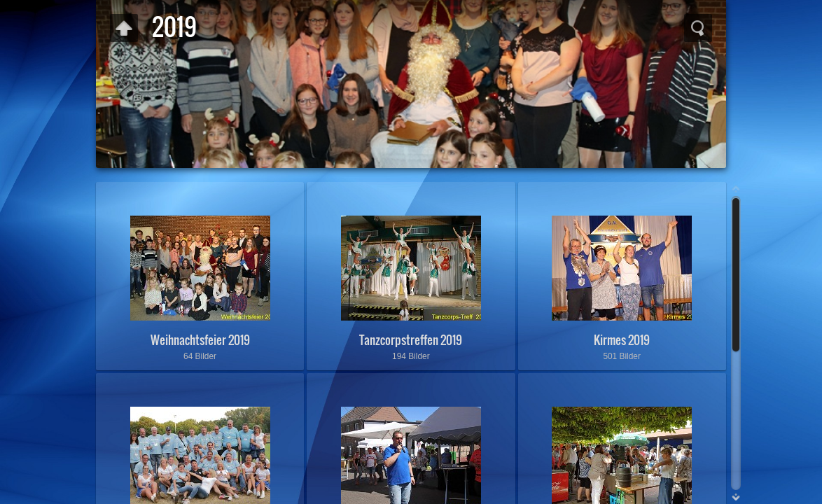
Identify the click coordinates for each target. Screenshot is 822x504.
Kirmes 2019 (622, 340)
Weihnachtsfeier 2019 (200, 340)
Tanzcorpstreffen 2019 (411, 340)
